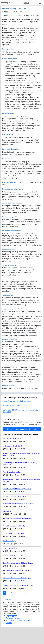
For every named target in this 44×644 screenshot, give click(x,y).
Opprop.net (7, 3)
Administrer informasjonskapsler (18, 620)
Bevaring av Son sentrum (12, 406)
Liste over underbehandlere (13, 182)
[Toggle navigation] (40, 3)
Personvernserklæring (14, 618)
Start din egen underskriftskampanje (22, 429)
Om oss (9, 623)
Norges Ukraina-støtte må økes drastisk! (17, 401)
